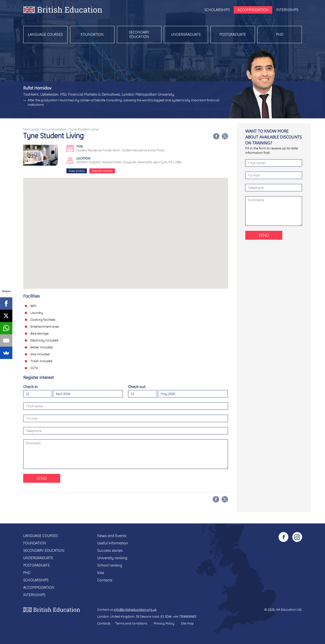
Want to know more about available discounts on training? (274, 137)
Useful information (113, 543)
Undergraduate (186, 34)
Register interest (102, 171)
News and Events (112, 536)
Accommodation (253, 10)
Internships (287, 10)
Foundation (92, 34)
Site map (187, 623)
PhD (280, 34)
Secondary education (139, 34)
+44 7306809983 (185, 616)
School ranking (110, 565)
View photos (77, 171)
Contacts (105, 580)
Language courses (45, 34)
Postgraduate (233, 34)
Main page (31, 129)
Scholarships (217, 10)
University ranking (112, 558)
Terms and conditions (131, 623)
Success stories (110, 550)
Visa (101, 573)
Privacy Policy (164, 623)
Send (42, 478)
